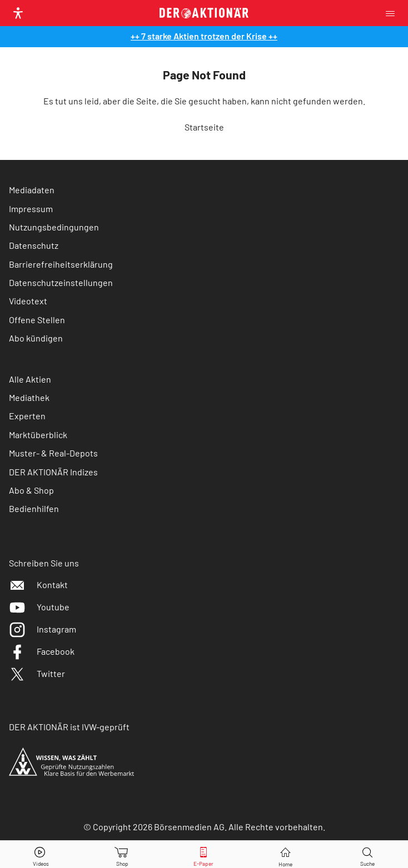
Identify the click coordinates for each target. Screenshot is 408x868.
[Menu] (394, 13)
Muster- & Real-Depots (53, 453)
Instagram (43, 629)
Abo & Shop (31, 490)
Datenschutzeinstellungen (61, 283)
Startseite (204, 127)
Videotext (28, 301)
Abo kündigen (36, 338)
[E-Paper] (203, 854)
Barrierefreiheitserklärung (61, 264)
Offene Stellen (37, 320)
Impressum (31, 209)
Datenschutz (34, 245)
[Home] (285, 854)
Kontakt (38, 584)
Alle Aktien (30, 379)
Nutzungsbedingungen (54, 227)
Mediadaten (32, 190)
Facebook (42, 651)
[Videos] (41, 854)
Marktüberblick (38, 435)
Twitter (37, 673)
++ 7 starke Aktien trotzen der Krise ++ (204, 36)
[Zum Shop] (122, 854)
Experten (27, 416)
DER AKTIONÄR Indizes (53, 472)
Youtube (39, 607)
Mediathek (29, 397)
